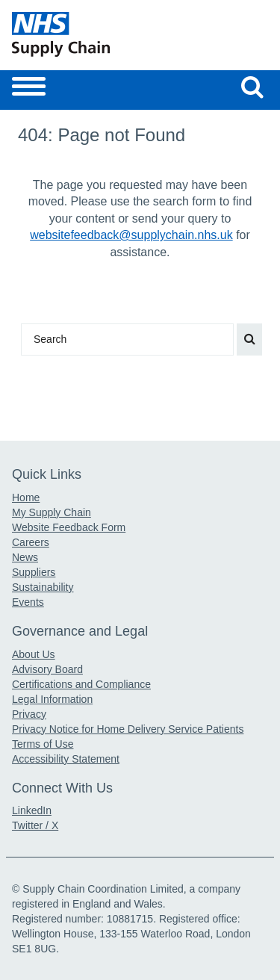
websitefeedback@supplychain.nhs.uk (131, 235)
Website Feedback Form (69, 527)
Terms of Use (43, 744)
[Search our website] (252, 87)
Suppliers (34, 572)
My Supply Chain (52, 512)
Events (28, 602)
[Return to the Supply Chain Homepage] (73, 34)
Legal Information (52, 699)
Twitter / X (35, 825)
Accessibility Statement (66, 759)
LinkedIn (32, 810)
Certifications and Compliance (81, 684)
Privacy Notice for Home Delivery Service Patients (128, 729)
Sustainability (43, 587)
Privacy (29, 714)
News (25, 557)
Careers (31, 542)
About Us (34, 654)
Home (26, 497)
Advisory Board (47, 669)
